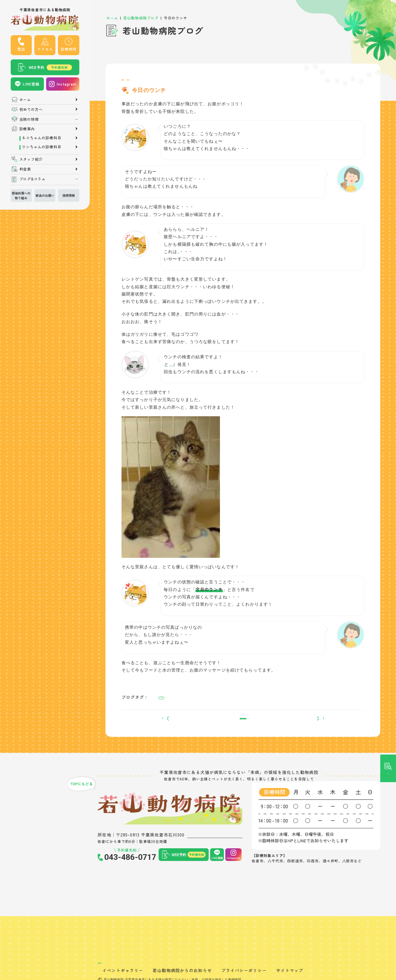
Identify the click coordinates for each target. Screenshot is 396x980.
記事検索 (388, 419)
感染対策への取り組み (21, 195)
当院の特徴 (29, 119)
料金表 (25, 169)
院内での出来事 (164, 82)
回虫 (168, 369)
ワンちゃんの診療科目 (42, 147)
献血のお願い (45, 195)
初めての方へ (31, 109)
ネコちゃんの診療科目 (42, 138)
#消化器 (166, 703)
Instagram (67, 84)
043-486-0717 (130, 873)
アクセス (45, 49)
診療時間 (69, 49)
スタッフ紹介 (31, 159)
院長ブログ (133, 82)
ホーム (25, 99)
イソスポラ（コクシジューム (207, 369)
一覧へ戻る (243, 731)
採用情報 (69, 195)
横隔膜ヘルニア (193, 256)
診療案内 (27, 129)
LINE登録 (31, 84)
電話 (21, 49)
